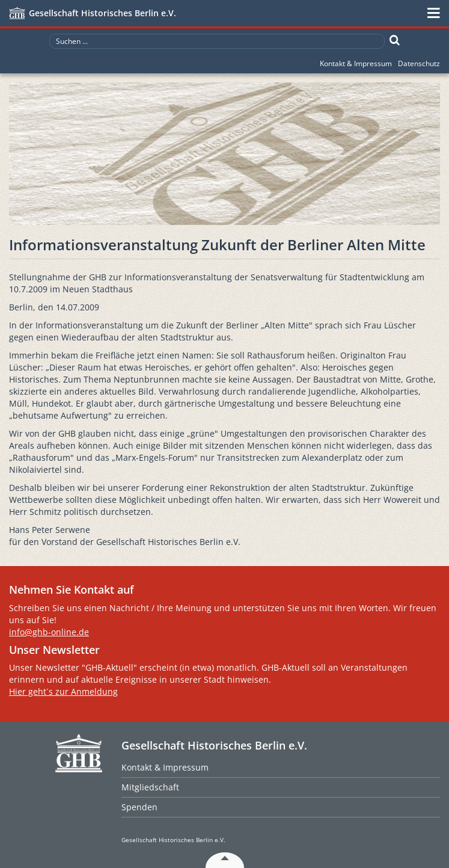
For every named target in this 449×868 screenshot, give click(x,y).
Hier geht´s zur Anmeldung (63, 691)
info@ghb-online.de (49, 632)
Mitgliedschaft (150, 787)
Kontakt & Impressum (356, 63)
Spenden (139, 807)
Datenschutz (419, 63)
